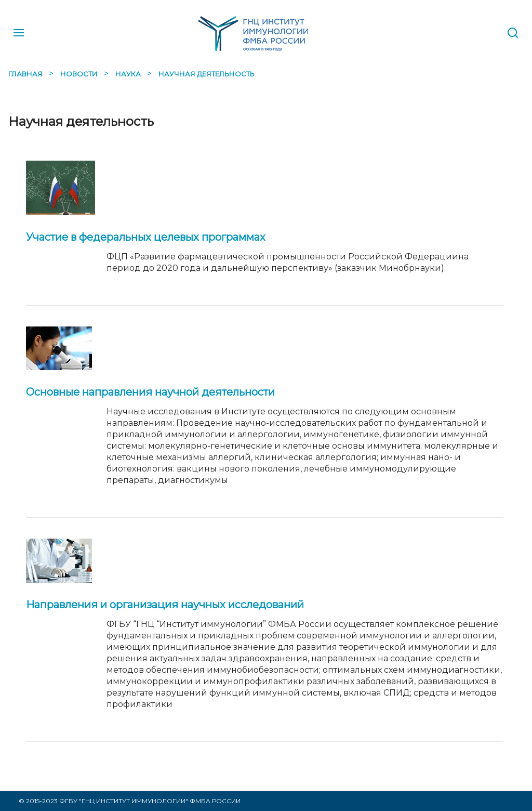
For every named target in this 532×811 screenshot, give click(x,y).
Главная (26, 74)
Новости (80, 74)
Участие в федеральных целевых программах (146, 237)
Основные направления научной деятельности (150, 392)
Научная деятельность (207, 74)
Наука (129, 74)
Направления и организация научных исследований (165, 605)
